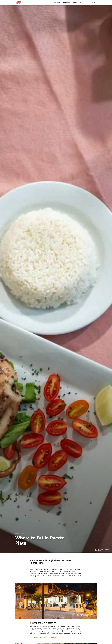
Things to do (56, 3)
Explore (75, 3)
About (82, 3)
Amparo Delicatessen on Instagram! (46, 637)
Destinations (66, 3)
